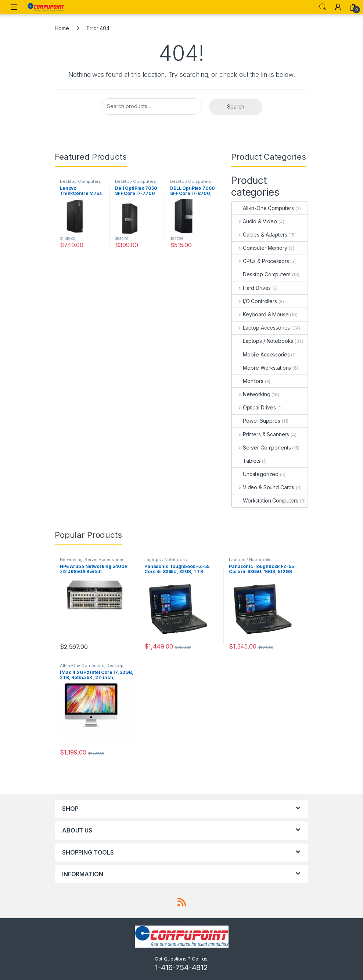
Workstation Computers (265, 500)
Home (62, 28)
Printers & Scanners (260, 434)
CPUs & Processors (260, 261)
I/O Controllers (254, 301)
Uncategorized (255, 474)
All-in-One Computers (263, 208)
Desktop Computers (80, 181)
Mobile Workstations (261, 368)
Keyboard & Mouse (260, 314)
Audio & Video (254, 221)
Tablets (246, 461)
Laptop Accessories (261, 328)
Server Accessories (104, 560)
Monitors (248, 381)
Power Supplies (256, 421)
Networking (251, 394)
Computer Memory (260, 248)
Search (323, 7)
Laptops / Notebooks (263, 341)
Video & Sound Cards (263, 487)
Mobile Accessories (261, 354)
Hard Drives (251, 288)
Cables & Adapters (259, 235)
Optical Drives (254, 407)
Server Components (261, 448)
